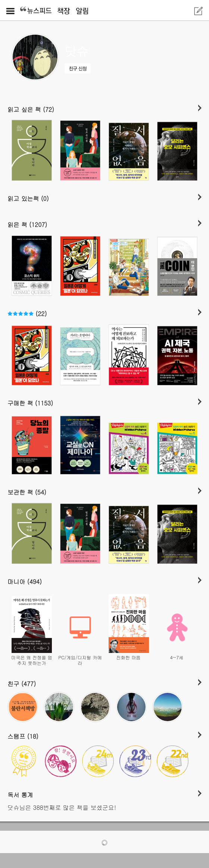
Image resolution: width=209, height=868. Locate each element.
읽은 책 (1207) (27, 224)
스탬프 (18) (23, 736)
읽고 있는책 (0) (28, 198)
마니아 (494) (25, 581)
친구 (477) (22, 684)
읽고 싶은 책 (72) (31, 109)
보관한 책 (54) (27, 492)
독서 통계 (20, 795)
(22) (27, 313)
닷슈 (77, 51)
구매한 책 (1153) (30, 403)
